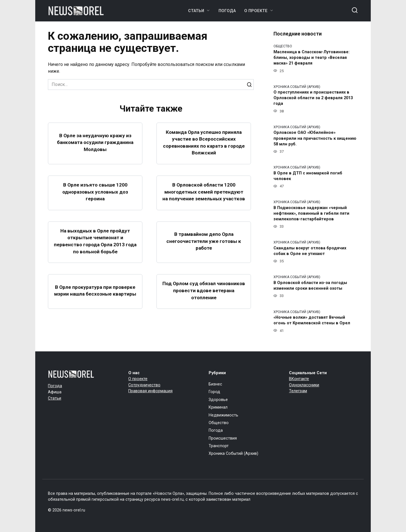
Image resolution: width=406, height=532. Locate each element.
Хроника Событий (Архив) (233, 454)
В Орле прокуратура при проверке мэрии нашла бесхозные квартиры (95, 297)
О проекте (256, 11)
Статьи (196, 11)
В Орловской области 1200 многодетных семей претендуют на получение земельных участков (204, 195)
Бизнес (215, 384)
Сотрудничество (144, 385)
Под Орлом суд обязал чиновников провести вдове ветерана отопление (204, 297)
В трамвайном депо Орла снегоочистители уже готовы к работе (204, 248)
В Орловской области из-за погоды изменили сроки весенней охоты (310, 286)
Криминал (218, 407)
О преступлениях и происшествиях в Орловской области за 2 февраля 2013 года (313, 98)
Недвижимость (223, 415)
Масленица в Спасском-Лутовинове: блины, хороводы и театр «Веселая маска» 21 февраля (312, 58)
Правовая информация (150, 391)
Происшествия (223, 438)
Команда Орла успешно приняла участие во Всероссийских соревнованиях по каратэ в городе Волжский (204, 142)
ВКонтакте (299, 379)
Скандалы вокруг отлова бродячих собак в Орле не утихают (310, 251)
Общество (219, 423)
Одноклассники (304, 385)
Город (214, 392)
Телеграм (298, 391)
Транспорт (219, 446)
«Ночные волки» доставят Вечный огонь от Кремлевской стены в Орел (312, 321)
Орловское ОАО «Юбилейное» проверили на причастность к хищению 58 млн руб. (315, 138)
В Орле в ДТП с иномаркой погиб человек (308, 176)
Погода (227, 11)
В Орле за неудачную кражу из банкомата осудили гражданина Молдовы (95, 142)
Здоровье (218, 400)
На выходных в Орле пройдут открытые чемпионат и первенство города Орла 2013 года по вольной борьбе (95, 248)
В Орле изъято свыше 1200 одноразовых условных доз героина (95, 195)
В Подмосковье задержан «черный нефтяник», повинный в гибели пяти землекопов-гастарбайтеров (311, 213)
